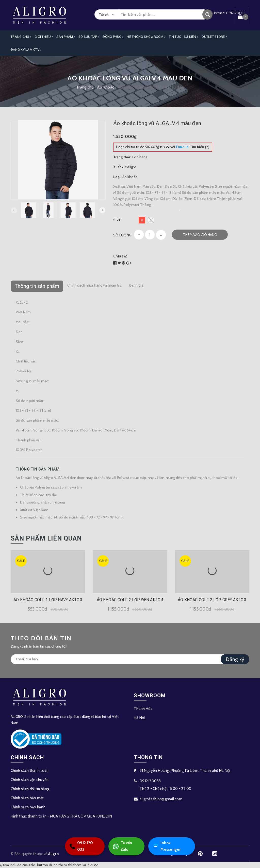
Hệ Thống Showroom (146, 37)
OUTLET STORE (214, 37)
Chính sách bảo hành (28, 807)
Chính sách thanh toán (30, 771)
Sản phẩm (66, 37)
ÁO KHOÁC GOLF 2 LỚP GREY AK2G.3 (212, 600)
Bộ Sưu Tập (89, 37)
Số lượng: (123, 235)
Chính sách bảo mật (27, 798)
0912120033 (150, 781)
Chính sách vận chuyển (30, 780)
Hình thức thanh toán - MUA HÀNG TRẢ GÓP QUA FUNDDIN (61, 816)
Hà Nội (139, 718)
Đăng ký (235, 659)
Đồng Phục (113, 37)
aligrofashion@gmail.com (161, 799)
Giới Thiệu (44, 37)
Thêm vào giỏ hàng (200, 234)
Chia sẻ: (120, 256)
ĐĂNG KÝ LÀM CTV (26, 49)
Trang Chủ (21, 37)
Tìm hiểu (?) (193, 147)
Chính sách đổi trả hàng (30, 789)
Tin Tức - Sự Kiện (184, 37)
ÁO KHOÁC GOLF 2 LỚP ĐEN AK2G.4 (130, 600)
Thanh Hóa (143, 708)
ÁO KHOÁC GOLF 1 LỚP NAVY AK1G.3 (48, 600)
